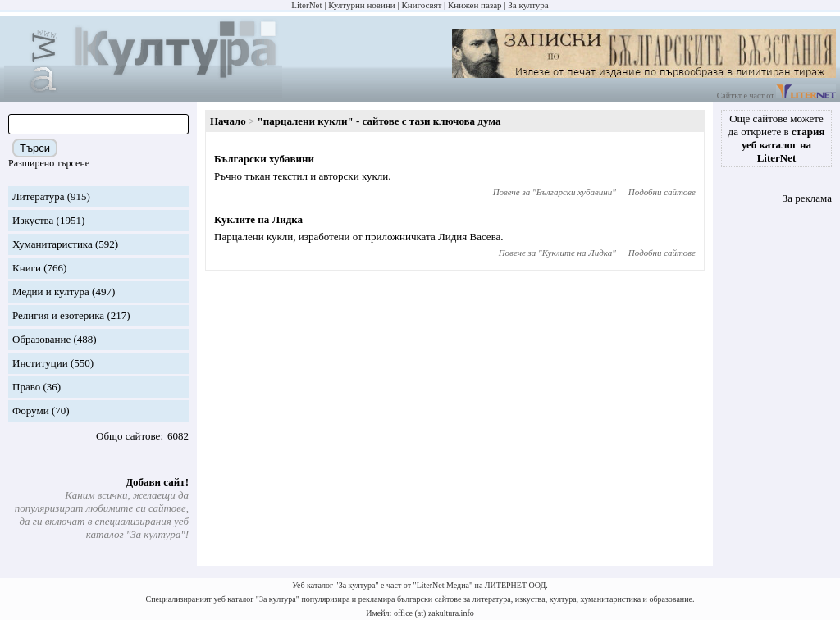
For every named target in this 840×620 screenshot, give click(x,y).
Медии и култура (51, 292)
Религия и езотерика (58, 315)
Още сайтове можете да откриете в (777, 138)
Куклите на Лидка (258, 219)
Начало (228, 121)
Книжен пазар (475, 5)
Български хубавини (264, 159)
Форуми (31, 410)
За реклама (807, 198)
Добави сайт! (157, 482)
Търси (35, 148)
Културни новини (361, 5)
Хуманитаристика (52, 244)
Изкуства (33, 220)
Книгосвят (421, 5)
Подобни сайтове (662, 192)
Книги (27, 268)
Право (26, 387)
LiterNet (306, 5)
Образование (41, 339)
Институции (40, 363)
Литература (38, 196)
